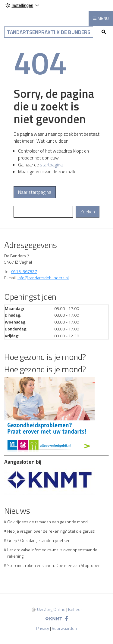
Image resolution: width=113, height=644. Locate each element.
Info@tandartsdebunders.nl (43, 278)
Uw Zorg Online (51, 609)
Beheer (75, 609)
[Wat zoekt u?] (43, 212)
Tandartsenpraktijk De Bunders (49, 32)
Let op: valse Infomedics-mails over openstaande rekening (52, 553)
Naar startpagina (35, 192)
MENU (103, 18)
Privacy (43, 628)
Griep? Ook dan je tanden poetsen (39, 540)
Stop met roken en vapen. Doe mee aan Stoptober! (54, 565)
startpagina (51, 165)
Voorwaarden (64, 628)
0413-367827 (24, 271)
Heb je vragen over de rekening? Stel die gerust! (51, 531)
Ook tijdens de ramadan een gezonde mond (47, 522)
